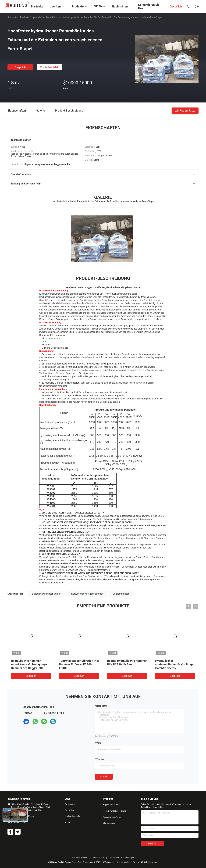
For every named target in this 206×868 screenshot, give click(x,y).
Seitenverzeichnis (80, 858)
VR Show (100, 6)
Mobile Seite (98, 858)
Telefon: (100, 759)
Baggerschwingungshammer (46, 594)
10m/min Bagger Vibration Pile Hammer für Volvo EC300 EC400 (79, 664)
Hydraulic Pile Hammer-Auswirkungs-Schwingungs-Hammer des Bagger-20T (29, 664)
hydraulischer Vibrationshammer (87, 594)
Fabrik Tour (70, 810)
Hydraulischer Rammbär (43, 17)
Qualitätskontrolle (72, 816)
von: (99, 743)
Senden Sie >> (152, 844)
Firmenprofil (70, 804)
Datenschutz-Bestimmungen (122, 858)
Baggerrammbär (121, 594)
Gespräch (20, 67)
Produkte (25, 17)
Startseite (12, 17)
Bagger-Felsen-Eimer (112, 805)
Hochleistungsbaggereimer (114, 811)
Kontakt (104, 777)
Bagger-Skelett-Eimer (112, 817)
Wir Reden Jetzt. (49, 67)
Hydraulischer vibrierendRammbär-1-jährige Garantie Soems (174, 664)
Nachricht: (101, 706)
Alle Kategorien (109, 823)
